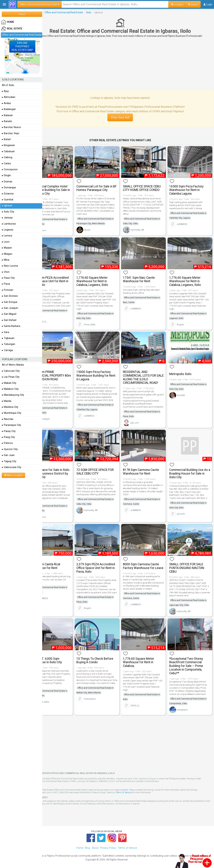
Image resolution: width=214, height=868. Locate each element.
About (95, 844)
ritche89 (185, 390)
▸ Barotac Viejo (11, 133)
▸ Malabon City (10, 389)
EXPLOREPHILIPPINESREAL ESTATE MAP (22, 46)
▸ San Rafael (9, 320)
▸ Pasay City (9, 431)
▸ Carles (6, 164)
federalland (101, 694)
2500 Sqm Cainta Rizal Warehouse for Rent (61, 558)
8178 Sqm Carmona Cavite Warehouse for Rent (149, 467)
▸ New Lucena (10, 266)
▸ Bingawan (8, 145)
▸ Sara (6, 332)
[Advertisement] (128, 64)
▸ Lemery (7, 236)
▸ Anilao (6, 103)
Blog (88, 844)
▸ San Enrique (10, 302)
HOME (8, 22)
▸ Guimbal (8, 200)
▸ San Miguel (9, 314)
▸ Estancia (8, 194)
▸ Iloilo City (8, 212)
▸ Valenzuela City (12, 467)
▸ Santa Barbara (11, 326)
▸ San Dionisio (10, 296)
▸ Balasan (7, 115)
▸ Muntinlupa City (12, 413)
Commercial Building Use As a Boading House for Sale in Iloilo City (190, 469)
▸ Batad (6, 139)
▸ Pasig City (8, 437)
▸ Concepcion (10, 169)
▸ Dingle (6, 175)
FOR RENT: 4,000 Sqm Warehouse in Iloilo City (62, 653)
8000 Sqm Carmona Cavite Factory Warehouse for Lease (149, 560)
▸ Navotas (8, 419)
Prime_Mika (101, 322)
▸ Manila (7, 401)
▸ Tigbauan (8, 338)
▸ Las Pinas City (11, 377)
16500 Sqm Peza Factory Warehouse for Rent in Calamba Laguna (190, 187)
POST (22, 14)
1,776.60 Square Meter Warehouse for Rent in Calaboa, (146, 655)
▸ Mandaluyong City (13, 395)
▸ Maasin (7, 248)
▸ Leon (6, 242)
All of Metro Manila (13, 365)
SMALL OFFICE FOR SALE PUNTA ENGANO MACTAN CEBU (191, 560)
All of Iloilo (8, 85)
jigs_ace (57, 230)
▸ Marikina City (10, 407)
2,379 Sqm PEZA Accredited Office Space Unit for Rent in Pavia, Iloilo (63, 279)
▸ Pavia (6, 284)
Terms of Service (148, 788)
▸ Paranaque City (11, 425)
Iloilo (104, 12)
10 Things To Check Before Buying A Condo (107, 653)
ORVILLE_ (58, 322)
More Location (13, 475)
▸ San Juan (8, 455)
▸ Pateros (7, 443)
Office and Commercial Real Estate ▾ (40, 4)
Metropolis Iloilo (184, 369)
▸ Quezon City (10, 449)
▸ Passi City (8, 278)
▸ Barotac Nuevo (11, 127)
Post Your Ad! (128, 117)
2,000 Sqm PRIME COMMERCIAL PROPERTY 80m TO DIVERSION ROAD (63, 370)
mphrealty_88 (145, 230)
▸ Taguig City (9, 461)
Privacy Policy (108, 844)
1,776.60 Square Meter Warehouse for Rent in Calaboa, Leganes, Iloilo (104, 279)
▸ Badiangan (9, 109)
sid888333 (186, 221)
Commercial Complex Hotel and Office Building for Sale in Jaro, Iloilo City (63, 187)
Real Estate (51, 12)
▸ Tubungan (9, 344)
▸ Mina (6, 260)
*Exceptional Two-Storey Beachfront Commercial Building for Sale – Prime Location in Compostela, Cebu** (190, 658)
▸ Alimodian (9, 97)
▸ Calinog (7, 157)
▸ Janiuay (7, 218)
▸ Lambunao (9, 224)
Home (80, 844)
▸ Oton (6, 272)
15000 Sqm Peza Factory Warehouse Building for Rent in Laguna (105, 370)
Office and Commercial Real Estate (79, 12)
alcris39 (185, 512)
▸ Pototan (8, 290)
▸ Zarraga (7, 350)
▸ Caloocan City (11, 371)
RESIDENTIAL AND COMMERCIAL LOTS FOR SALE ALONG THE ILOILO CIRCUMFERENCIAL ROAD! (148, 372)
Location (177, 4)
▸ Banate (7, 121)
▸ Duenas (7, 182)
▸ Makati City (9, 383)
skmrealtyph (59, 417)
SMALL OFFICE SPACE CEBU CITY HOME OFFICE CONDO (148, 187)
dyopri (99, 227)
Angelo (185, 322)
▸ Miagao (7, 254)
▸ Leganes (8, 230)
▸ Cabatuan (8, 151)
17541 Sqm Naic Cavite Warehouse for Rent (147, 277)
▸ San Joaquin (10, 308)
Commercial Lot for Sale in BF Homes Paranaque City (106, 185)
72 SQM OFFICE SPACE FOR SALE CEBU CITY (107, 467)
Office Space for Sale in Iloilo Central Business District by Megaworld (62, 469)
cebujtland (186, 705)
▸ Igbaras (7, 206)
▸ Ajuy (5, 91)
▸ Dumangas (9, 188)
